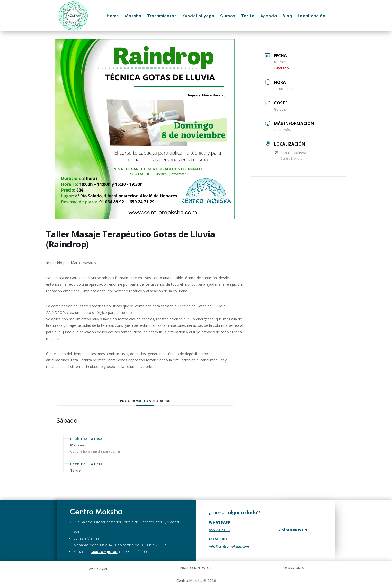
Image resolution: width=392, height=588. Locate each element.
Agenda (269, 16)
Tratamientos (162, 16)
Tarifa (248, 16)
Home (113, 16)
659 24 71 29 (220, 530)
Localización (312, 16)
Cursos (228, 16)
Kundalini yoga (198, 16)
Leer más (282, 130)
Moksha (133, 16)
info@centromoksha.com (229, 546)
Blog (287, 16)
